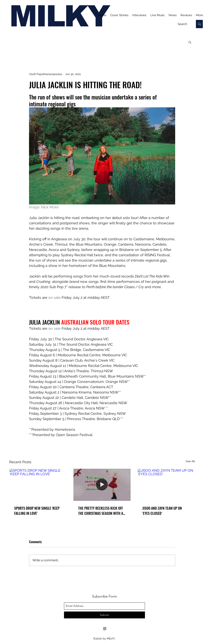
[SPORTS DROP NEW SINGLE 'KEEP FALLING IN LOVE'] (38, 485)
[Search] (182, 24)
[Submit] (104, 615)
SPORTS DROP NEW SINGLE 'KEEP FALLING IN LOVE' (37, 511)
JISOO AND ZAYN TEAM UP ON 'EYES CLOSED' (162, 511)
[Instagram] (105, 629)
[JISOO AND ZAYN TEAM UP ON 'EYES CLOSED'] (166, 485)
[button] (190, 42)
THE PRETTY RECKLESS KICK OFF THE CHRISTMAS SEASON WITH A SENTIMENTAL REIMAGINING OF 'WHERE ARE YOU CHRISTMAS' (101, 511)
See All (190, 461)
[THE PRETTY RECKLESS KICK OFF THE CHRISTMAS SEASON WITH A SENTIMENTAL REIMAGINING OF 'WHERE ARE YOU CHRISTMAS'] (102, 485)
